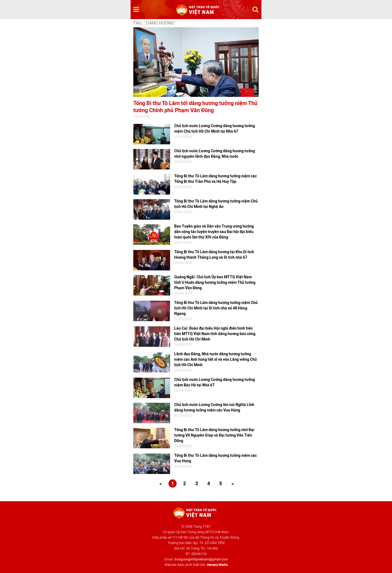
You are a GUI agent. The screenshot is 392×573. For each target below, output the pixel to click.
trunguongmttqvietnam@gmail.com (201, 559)
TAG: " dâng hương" (154, 23)
